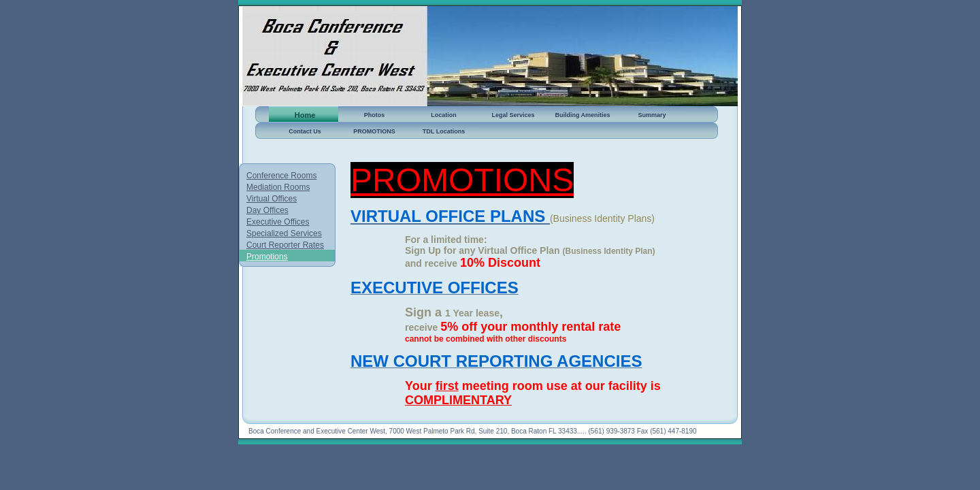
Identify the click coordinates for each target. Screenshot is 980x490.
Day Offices (267, 210)
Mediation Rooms (278, 187)
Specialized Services (284, 233)
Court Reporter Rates (285, 245)
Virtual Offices (272, 199)
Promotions (267, 257)
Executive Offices (278, 222)
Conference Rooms (281, 176)
